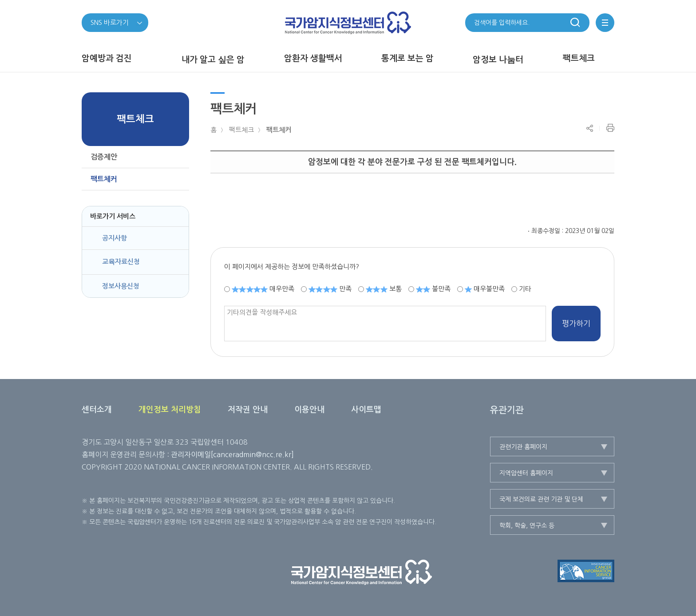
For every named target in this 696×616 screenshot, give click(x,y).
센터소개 (97, 410)
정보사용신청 (121, 286)
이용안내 (309, 410)
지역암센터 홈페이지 (526, 473)
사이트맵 (366, 410)
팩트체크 (241, 130)
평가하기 (576, 323)
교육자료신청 (121, 262)
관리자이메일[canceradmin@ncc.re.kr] (232, 454)
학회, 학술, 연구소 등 (527, 525)
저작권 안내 (248, 410)
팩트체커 (279, 130)
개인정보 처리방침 (170, 410)
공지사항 (115, 238)
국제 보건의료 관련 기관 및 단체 (541, 499)
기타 (525, 289)
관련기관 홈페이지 (523, 447)
